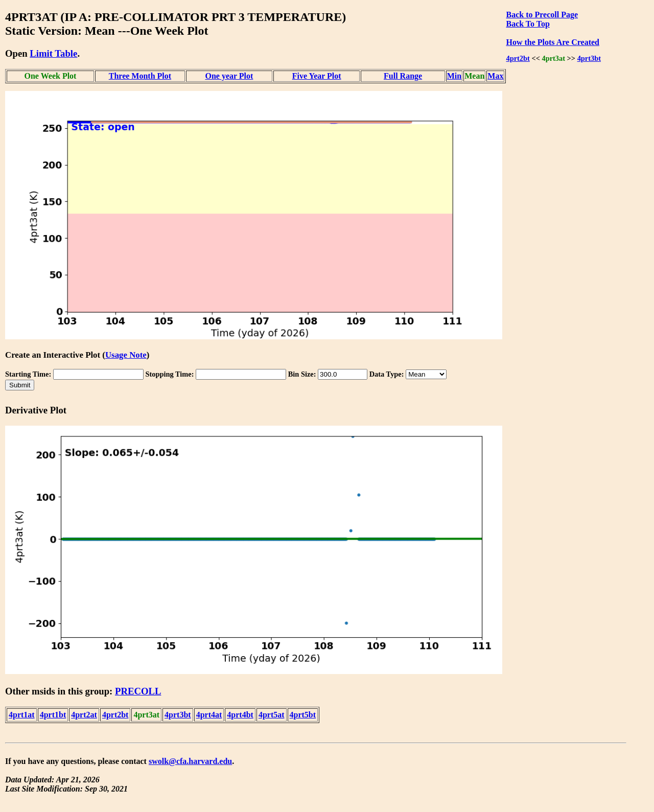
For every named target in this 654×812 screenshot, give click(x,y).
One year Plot (229, 76)
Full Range (403, 76)
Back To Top (528, 24)
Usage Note (126, 355)
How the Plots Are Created (552, 42)
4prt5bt (303, 715)
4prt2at (84, 715)
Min (454, 76)
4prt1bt (53, 715)
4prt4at (209, 715)
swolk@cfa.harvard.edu (190, 761)
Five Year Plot (317, 76)
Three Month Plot (140, 76)
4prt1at (22, 715)
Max (495, 76)
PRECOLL (138, 691)
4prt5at (272, 715)
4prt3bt (589, 58)
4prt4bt (240, 715)
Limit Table (53, 53)
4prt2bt (518, 58)
